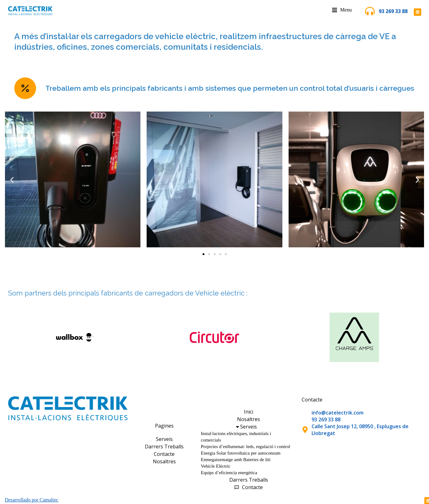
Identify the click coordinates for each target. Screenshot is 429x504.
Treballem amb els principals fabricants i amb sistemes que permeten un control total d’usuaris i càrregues (230, 88)
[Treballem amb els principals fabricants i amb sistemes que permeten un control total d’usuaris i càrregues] (25, 88)
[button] (12, 180)
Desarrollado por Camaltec (32, 500)
